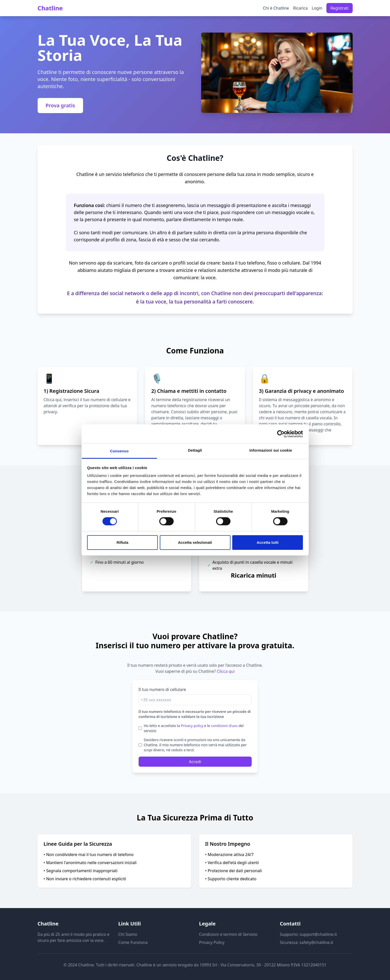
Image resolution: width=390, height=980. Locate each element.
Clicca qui (53, 400)
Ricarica (300, 8)
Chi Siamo (128, 934)
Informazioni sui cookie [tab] (271, 450)
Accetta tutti (268, 542)
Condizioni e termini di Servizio (228, 934)
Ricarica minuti (254, 575)
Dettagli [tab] (195, 450)
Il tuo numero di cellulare (162, 689)
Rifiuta (123, 542)
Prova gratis (60, 105)
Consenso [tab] (119, 451)
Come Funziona (133, 942)
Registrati (340, 8)
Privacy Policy (212, 942)
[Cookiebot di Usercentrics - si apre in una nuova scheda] (281, 434)
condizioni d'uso (224, 726)
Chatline (50, 8)
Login (317, 8)
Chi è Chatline (276, 8)
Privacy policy (192, 726)
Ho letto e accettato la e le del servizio (194, 728)
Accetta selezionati (195, 542)
